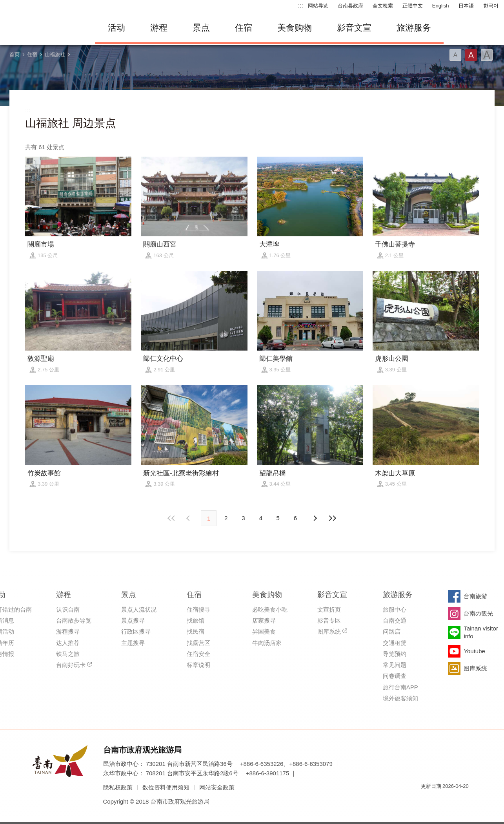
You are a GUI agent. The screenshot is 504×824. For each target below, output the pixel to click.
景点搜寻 (133, 620)
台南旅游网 (44, 28)
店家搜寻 (264, 620)
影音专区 (329, 620)
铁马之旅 (68, 654)
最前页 (172, 518)
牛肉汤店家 (267, 643)
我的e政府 (427, 800)
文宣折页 (329, 609)
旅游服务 (414, 28)
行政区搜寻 (136, 631)
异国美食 (264, 631)
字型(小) (455, 55)
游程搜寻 (68, 631)
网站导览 (318, 6)
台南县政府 (350, 6)
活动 (116, 28)
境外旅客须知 (400, 698)
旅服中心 (395, 609)
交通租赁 (395, 643)
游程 (159, 28)
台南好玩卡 (71, 665)
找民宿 (196, 631)
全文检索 (383, 6)
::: (301, 6)
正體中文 (413, 6)
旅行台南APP (400, 687)
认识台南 (68, 609)
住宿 (244, 28)
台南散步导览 (74, 620)
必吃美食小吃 (270, 609)
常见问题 (395, 665)
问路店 (392, 631)
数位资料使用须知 (166, 787)
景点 (201, 28)
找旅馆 (196, 620)
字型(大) (487, 55)
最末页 (332, 518)
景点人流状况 (139, 609)
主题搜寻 (133, 643)
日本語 (466, 6)
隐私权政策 (118, 787)
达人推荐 (68, 643)
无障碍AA (455, 800)
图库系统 (329, 631)
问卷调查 (395, 676)
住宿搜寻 (198, 609)
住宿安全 (198, 654)
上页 (315, 518)
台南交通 (395, 620)
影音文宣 (354, 28)
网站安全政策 (217, 787)
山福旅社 (55, 54)
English (441, 6)
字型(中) (471, 55)
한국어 (491, 6)
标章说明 (198, 665)
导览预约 (395, 654)
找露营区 (198, 643)
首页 (15, 54)
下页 (189, 518)
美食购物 (295, 28)
